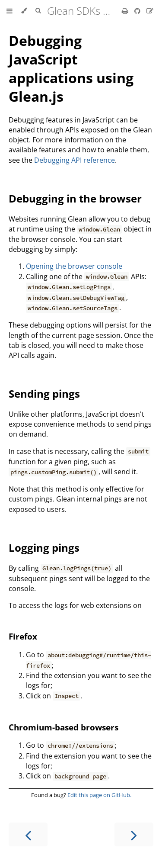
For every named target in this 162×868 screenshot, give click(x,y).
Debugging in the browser (75, 198)
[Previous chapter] (28, 834)
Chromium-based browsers (64, 727)
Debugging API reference (75, 160)
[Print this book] (126, 11)
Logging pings (44, 548)
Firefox (23, 636)
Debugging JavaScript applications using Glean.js (71, 68)
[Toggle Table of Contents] (10, 11)
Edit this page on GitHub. (99, 795)
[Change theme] (24, 11)
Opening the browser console (74, 266)
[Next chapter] (134, 834)
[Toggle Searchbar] (38, 11)
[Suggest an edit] (150, 11)
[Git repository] (138, 11)
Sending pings (44, 394)
